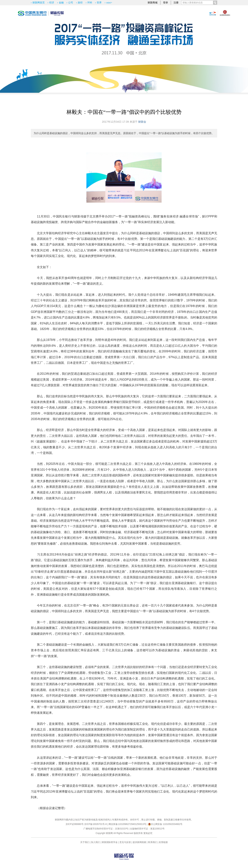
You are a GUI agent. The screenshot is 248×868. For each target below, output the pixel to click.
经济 (52, 3)
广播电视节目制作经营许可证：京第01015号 (106, 829)
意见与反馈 (125, 842)
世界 (99, 3)
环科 (90, 3)
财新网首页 (39, 3)
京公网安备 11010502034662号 (165, 824)
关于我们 (85, 842)
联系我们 (153, 842)
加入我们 (95, 842)
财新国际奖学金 (110, 842)
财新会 (142, 122)
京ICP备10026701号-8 (96, 824)
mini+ (109, 3)
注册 (176, 3)
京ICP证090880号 (75, 824)
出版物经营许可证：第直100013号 (147, 829)
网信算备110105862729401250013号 (128, 824)
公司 (71, 3)
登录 (166, 3)
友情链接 (163, 842)
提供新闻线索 (139, 842)
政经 (80, 3)
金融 (61, 3)
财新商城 (153, 3)
